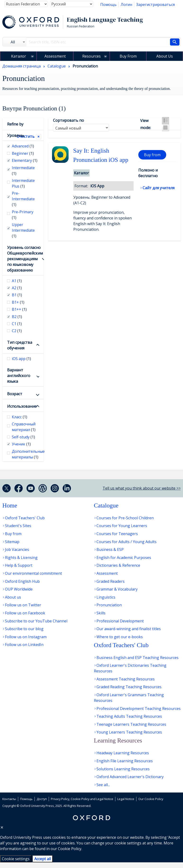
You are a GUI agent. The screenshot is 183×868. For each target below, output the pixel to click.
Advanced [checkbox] (23, 146)
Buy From (128, 56)
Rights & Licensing (21, 558)
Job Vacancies (17, 549)
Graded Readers (111, 581)
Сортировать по (68, 120)
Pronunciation (109, 605)
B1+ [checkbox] (18, 302)
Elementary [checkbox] (25, 160)
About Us (165, 56)
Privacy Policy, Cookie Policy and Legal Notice (82, 799)
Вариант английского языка (19, 376)
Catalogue (106, 505)
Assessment (55, 56)
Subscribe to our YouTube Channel (36, 621)
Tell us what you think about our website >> (142, 488)
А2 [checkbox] (17, 288)
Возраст (15, 394)
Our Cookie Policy (151, 799)
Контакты (9, 799)
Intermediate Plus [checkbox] (23, 183)
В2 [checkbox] (17, 317)
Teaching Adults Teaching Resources (129, 716)
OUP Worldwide (19, 589)
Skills (101, 613)
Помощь (108, 4)
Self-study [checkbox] (23, 437)
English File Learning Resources (125, 761)
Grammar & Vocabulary (117, 589)
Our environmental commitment (33, 573)
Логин (126, 4)
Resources (91, 56)
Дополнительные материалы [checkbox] (25, 454)
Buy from (152, 155)
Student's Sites (18, 526)
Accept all (43, 859)
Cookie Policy (70, 849)
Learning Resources (118, 740)
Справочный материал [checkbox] (24, 427)
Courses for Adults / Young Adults (126, 542)
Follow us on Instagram (26, 637)
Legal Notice (126, 799)
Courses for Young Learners (122, 526)
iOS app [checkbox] (21, 359)
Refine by (15, 124)
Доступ (42, 799)
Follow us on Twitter (23, 605)
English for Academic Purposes (124, 558)
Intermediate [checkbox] (23, 171)
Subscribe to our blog (24, 629)
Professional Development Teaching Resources (139, 709)
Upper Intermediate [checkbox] (23, 230)
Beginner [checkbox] (23, 153)
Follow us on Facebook (25, 613)
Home (10, 505)
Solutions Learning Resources (123, 769)
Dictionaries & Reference (118, 565)
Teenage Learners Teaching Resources (131, 724)
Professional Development (120, 621)
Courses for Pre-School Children (125, 518)
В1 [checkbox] (17, 295)
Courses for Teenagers (117, 534)
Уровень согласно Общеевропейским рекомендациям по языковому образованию (23, 259)
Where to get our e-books (120, 637)
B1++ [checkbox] (19, 309)
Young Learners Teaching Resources (129, 732)
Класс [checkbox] (20, 417)
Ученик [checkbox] (21, 444)
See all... (103, 785)
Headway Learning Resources (123, 753)
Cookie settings (16, 859)
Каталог (19, 56)
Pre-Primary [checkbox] (23, 215)
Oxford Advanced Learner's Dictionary (130, 777)
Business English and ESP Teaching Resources (137, 658)
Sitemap (12, 542)
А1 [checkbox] (17, 281)
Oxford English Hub (22, 581)
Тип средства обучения (20, 345)
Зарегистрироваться (155, 4)
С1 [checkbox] (17, 324)
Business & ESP (110, 549)
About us (13, 597)
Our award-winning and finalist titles (129, 629)
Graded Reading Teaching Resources (129, 687)
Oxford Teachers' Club (25, 518)
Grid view (166, 128)
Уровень (12, 135)
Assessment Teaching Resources (126, 679)
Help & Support (19, 565)
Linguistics (106, 597)
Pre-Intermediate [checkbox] (23, 199)
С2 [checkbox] (17, 331)
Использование (22, 406)
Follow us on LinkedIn (24, 645)
